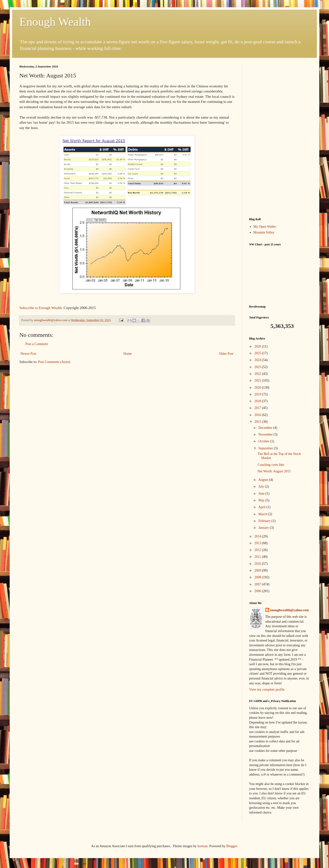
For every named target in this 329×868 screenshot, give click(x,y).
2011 (258, 557)
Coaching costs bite (271, 465)
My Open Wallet (265, 227)
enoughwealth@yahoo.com (290, 610)
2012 (258, 550)
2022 (258, 374)
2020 (258, 388)
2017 (258, 408)
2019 (258, 394)
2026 (258, 346)
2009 (258, 570)
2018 (258, 401)
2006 (258, 591)
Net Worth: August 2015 (274, 471)
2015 (258, 422)
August (264, 480)
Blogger (232, 846)
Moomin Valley (264, 232)
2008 (258, 577)
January (264, 528)
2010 (258, 564)
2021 (258, 381)
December (266, 428)
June (262, 494)
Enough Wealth (55, 22)
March (263, 514)
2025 (258, 353)
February (265, 521)
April (262, 507)
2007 (258, 584)
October (264, 441)
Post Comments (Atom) (54, 362)
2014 (258, 536)
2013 (258, 543)
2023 (258, 367)
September (266, 448)
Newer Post (28, 354)
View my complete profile (267, 690)
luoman (203, 846)
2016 (258, 415)
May (262, 500)
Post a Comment (37, 344)
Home (128, 354)
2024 (258, 360)
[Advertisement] (279, 138)
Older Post (226, 354)
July (262, 487)
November (266, 434)
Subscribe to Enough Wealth (41, 308)
